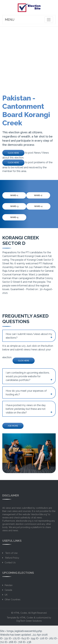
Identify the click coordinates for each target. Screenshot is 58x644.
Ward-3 (14, 206)
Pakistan (9, 585)
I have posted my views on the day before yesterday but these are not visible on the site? (26, 409)
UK (6, 595)
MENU (10, 20)
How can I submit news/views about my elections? (29, 336)
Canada (8, 590)
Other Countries (13, 600)
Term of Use (11, 553)
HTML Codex (20, 613)
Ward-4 (38, 206)
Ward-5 (14, 217)
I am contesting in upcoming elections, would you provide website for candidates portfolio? (28, 376)
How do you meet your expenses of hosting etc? (26, 393)
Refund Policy (12, 558)
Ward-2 (38, 195)
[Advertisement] (29, 57)
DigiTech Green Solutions (29, 621)
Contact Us (10, 563)
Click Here (13, 153)
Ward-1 (14, 195)
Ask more (13, 426)
